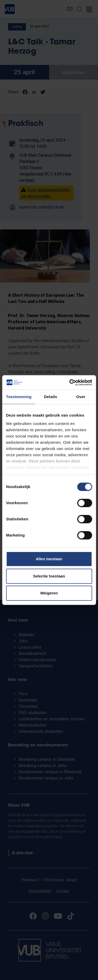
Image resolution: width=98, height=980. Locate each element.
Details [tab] (50, 397)
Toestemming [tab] (19, 397)
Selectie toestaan (49, 576)
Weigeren (49, 593)
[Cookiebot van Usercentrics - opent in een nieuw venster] (70, 382)
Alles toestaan (49, 559)
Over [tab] (81, 397)
